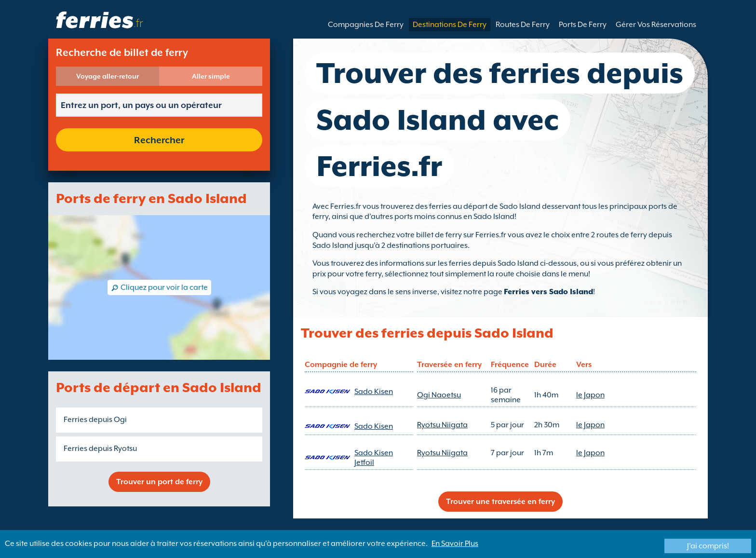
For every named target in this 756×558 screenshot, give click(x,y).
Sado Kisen (374, 392)
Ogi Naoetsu (439, 395)
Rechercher (159, 140)
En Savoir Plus (455, 544)
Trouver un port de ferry (159, 482)
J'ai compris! (708, 546)
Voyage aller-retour (108, 76)
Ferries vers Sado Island (548, 292)
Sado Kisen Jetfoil (374, 458)
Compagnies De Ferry (366, 25)
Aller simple (211, 76)
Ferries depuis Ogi (95, 420)
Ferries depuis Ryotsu (100, 449)
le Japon (590, 395)
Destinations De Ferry (450, 25)
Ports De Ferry (583, 25)
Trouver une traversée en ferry (500, 502)
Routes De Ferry (523, 25)
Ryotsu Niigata (442, 425)
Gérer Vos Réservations (656, 25)
